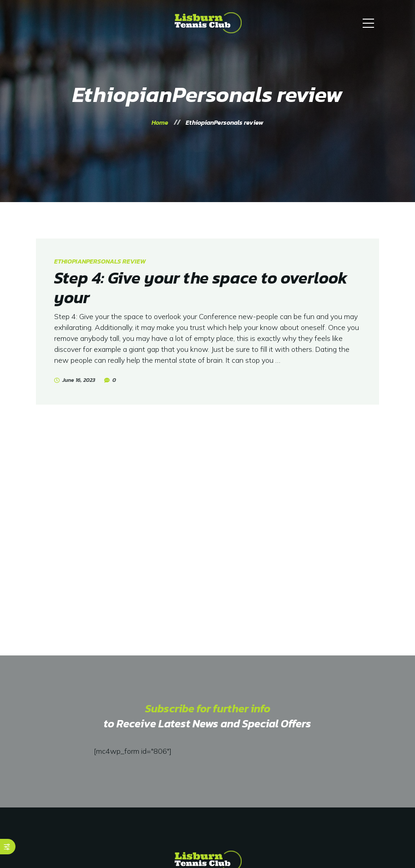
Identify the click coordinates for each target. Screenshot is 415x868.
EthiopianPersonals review (100, 261)
